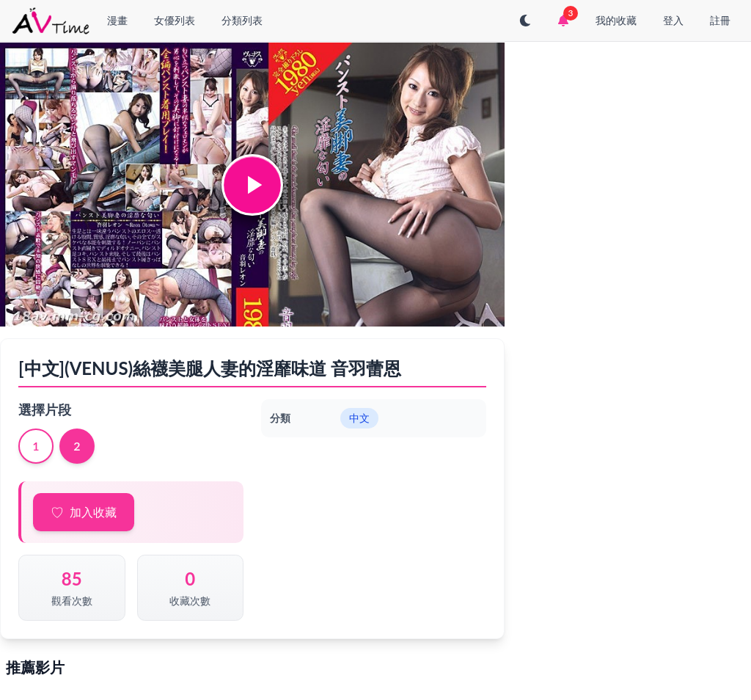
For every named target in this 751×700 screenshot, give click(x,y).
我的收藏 (616, 20)
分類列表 (242, 20)
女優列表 (175, 20)
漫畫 (117, 20)
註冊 (720, 20)
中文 (359, 418)
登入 (673, 20)
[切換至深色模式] (525, 21)
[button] (252, 185)
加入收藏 (93, 512)
